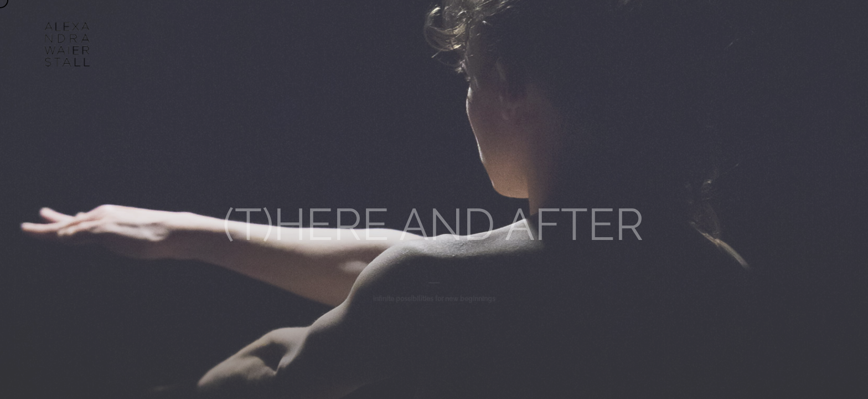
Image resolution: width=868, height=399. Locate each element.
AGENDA (448, 28)
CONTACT (599, 28)
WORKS (394, 28)
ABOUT (343, 28)
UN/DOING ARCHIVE (523, 28)
